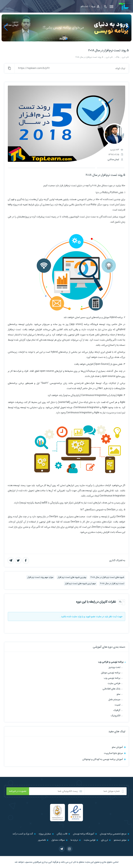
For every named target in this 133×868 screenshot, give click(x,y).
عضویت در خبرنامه (18, 791)
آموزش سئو (117, 747)
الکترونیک (116, 716)
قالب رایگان (62, 834)
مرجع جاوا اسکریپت (113, 753)
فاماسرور (42, 840)
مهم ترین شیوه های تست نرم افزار (80, 583)
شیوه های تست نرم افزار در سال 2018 (107, 577)
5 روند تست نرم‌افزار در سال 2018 (109, 50)
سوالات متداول (58, 840)
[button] (104, 6)
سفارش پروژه (45, 834)
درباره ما (74, 840)
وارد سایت (76, 616)
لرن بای (105, 840)
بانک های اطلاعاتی (111, 689)
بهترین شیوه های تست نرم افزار (72, 577)
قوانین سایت (90, 840)
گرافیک (117, 710)
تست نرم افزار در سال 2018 (112, 583)
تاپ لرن (72, 862)
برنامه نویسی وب (112, 678)
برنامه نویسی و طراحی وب (111, 662)
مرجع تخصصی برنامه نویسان (113, 834)
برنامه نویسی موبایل (111, 673)
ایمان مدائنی (113, 159)
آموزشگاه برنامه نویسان (84, 834)
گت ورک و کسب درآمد (23, 834)
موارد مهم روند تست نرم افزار (40, 577)
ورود (93, 6)
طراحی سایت (114, 683)
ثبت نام (85, 6)
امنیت (118, 705)
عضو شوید (90, 616)
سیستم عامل (114, 699)
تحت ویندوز (114, 667)
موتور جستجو (120, 840)
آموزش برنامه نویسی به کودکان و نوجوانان (103, 759)
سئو (119, 694)
